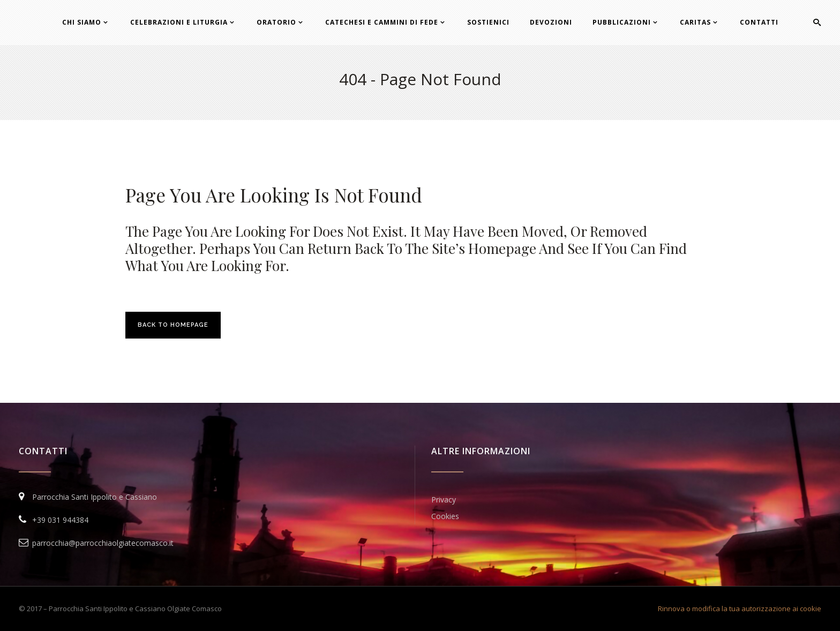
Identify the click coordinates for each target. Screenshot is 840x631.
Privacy (444, 499)
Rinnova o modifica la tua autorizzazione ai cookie (740, 609)
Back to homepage (173, 325)
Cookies (445, 516)
